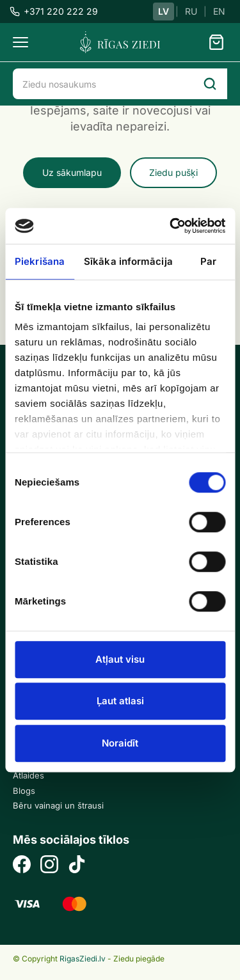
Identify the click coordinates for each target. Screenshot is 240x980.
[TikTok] (77, 866)
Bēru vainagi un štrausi (58, 805)
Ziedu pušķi (173, 172)
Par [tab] (208, 261)
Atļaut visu (120, 659)
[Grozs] (216, 42)
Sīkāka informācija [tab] (128, 261)
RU (191, 11)
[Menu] (20, 42)
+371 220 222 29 (54, 11)
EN (219, 11)
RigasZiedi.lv (83, 959)
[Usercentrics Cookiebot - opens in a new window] (171, 226)
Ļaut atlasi (120, 701)
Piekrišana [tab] (40, 261)
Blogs (24, 791)
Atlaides (28, 775)
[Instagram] (49, 866)
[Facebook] (22, 866)
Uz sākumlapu (72, 172)
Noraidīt (120, 743)
